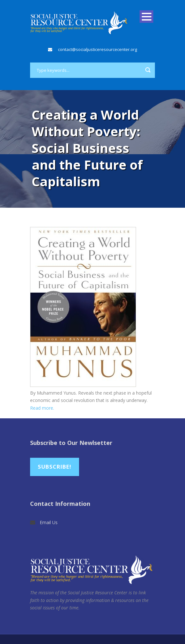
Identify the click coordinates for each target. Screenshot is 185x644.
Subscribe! (55, 467)
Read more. (42, 408)
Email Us (49, 522)
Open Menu (146, 17)
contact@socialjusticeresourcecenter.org (97, 49)
